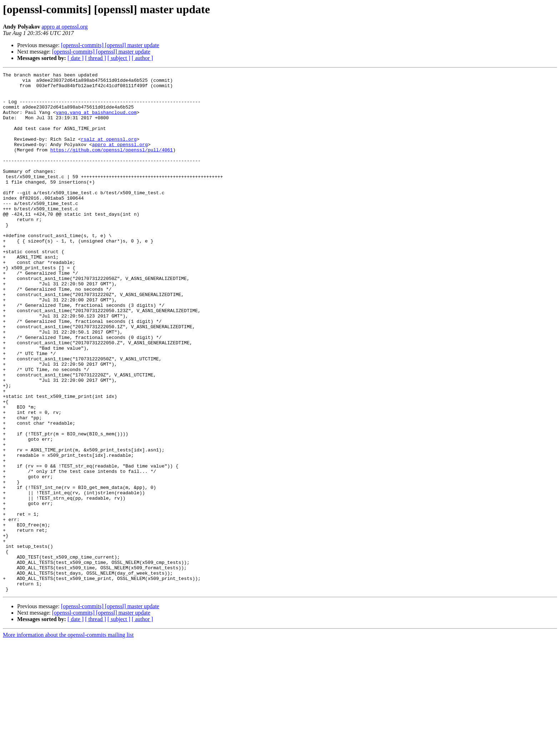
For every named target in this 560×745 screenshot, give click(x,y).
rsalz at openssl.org (109, 153)
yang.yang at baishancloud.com (96, 121)
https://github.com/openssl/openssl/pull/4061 (112, 166)
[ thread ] (96, 58)
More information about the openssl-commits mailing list (68, 739)
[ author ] (142, 58)
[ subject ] (119, 58)
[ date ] (76, 58)
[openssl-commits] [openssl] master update (110, 45)
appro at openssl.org (64, 27)
